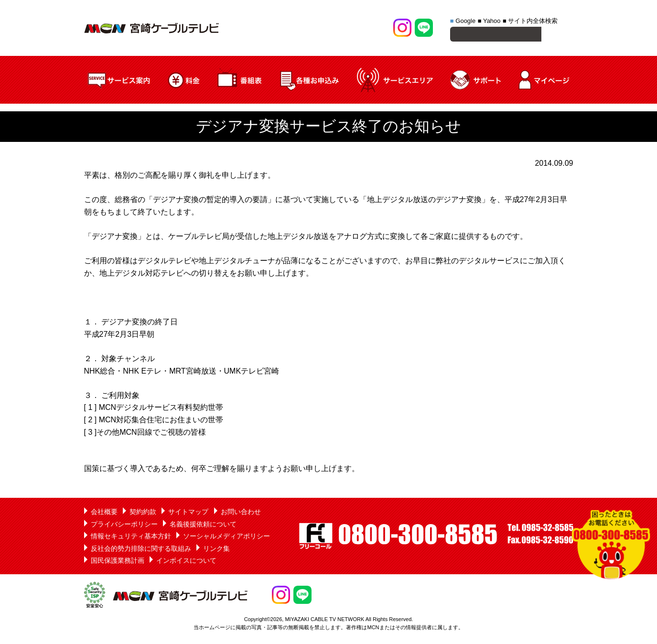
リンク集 (216, 550)
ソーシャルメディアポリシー (226, 537)
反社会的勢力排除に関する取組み (141, 550)
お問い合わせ (241, 513)
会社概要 (104, 513)
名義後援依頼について (203, 526)
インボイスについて (186, 562)
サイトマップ (188, 513)
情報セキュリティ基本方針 (131, 537)
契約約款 (143, 513)
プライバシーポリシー (124, 526)
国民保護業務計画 (118, 562)
